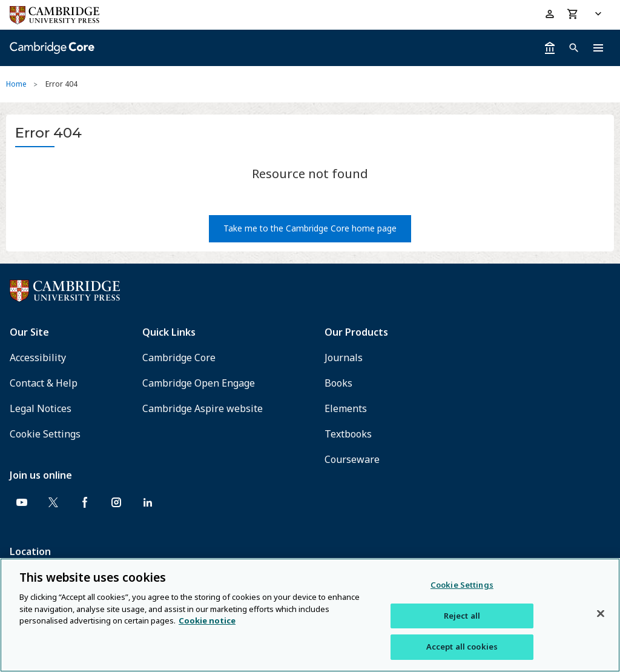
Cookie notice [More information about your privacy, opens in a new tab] (207, 620)
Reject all (462, 616)
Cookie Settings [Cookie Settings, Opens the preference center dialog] (462, 585)
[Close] (601, 614)
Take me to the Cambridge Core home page (310, 228)
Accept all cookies (462, 647)
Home (16, 84)
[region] (310, 615)
